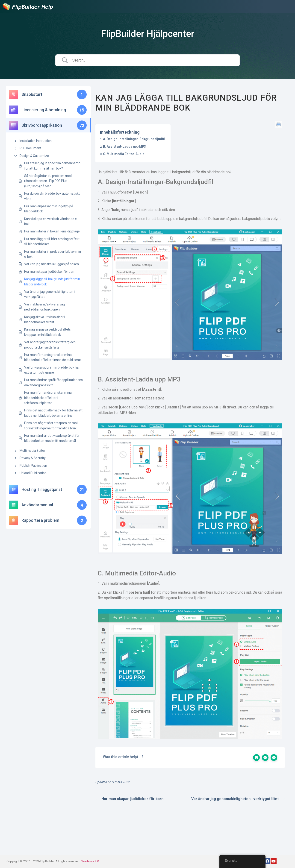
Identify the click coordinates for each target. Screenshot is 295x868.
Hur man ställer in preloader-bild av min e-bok (53, 254)
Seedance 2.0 (90, 861)
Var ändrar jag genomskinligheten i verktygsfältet (49, 294)
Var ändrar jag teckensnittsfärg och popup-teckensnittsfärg (50, 345)
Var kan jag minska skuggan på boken (52, 264)
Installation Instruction (36, 141)
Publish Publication (33, 466)
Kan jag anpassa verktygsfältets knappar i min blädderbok (47, 332)
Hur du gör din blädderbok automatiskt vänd (52, 196)
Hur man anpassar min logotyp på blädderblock (49, 209)
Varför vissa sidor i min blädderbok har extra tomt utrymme (52, 370)
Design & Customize (34, 156)
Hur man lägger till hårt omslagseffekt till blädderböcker (52, 241)
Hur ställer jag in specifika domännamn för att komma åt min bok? (52, 166)
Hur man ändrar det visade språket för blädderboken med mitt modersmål (52, 438)
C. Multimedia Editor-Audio (124, 154)
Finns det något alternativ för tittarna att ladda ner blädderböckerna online (53, 413)
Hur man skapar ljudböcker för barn (50, 272)
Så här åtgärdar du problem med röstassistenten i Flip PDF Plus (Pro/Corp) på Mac (48, 181)
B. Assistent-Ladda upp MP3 (124, 147)
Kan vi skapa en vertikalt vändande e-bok (51, 221)
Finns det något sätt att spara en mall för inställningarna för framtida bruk (51, 425)
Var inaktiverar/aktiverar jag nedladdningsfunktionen (44, 307)
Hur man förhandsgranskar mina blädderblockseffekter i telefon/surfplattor (48, 398)
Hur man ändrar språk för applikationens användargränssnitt (53, 382)
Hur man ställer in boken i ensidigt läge (52, 231)
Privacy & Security (33, 458)
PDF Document (30, 148)
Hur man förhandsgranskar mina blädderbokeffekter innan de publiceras (53, 357)
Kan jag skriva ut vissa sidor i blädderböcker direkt (45, 320)
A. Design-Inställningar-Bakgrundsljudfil (134, 139)
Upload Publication (33, 473)
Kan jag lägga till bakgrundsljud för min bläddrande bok (52, 282)
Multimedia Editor (32, 451)
